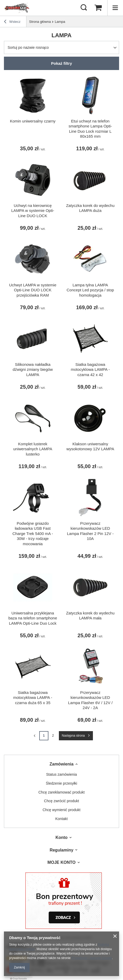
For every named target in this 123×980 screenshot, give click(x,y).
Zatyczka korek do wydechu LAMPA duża (90, 208)
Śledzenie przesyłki (61, 783)
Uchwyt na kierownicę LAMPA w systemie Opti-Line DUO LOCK (33, 211)
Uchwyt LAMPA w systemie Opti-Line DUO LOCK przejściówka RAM (33, 290)
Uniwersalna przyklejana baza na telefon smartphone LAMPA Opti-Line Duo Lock (33, 618)
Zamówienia (61, 764)
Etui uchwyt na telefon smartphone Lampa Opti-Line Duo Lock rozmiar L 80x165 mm (90, 129)
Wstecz (12, 22)
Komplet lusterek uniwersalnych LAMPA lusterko (33, 449)
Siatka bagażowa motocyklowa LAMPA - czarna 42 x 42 (90, 369)
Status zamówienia (61, 774)
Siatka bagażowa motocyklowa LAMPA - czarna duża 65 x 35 (33, 698)
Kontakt (61, 819)
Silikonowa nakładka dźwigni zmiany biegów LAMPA (33, 369)
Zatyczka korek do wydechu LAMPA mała (90, 616)
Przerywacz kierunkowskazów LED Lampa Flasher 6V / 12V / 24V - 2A (90, 700)
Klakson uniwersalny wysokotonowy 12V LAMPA (90, 446)
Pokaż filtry (61, 63)
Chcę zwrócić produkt (61, 801)
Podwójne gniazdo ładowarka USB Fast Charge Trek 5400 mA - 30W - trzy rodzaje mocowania (33, 534)
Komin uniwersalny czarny (33, 121)
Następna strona (73, 736)
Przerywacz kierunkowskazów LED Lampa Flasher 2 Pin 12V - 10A (90, 531)
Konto (61, 837)
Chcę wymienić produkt (62, 810)
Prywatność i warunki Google (92, 958)
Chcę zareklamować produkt (62, 792)
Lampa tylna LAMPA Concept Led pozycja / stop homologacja (90, 290)
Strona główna (40, 22)
